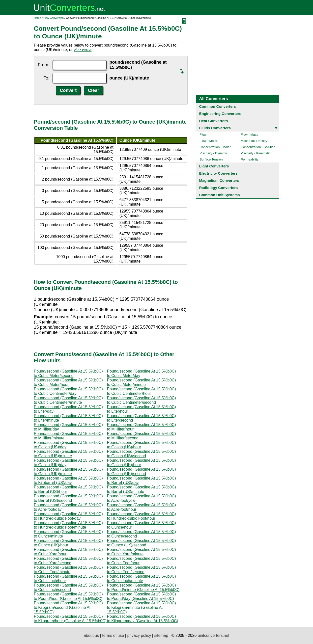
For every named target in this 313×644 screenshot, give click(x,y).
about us (91, 635)
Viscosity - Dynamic (214, 153)
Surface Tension (211, 159)
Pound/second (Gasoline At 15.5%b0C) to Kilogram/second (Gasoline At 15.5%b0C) (68, 607)
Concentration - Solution (258, 147)
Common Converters (218, 106)
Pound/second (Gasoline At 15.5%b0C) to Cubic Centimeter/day (68, 391)
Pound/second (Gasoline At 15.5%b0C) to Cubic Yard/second (68, 561)
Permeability (250, 159)
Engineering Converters (220, 114)
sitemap (161, 635)
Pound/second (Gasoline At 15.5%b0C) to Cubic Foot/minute (68, 570)
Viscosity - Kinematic (256, 153)
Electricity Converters (218, 173)
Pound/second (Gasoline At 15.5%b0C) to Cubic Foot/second (142, 570)
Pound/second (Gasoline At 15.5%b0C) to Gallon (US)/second (142, 454)
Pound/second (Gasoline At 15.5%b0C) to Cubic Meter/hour (68, 382)
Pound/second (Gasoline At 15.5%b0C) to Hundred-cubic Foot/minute (68, 525)
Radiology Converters (219, 188)
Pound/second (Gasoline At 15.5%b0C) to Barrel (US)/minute (142, 489)
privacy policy (139, 635)
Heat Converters (214, 121)
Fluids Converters (215, 128)
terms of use (113, 635)
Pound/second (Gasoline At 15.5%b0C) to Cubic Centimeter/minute (68, 400)
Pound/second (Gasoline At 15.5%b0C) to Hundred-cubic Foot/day (68, 516)
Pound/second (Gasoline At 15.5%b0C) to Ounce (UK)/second (142, 543)
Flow (203, 135)
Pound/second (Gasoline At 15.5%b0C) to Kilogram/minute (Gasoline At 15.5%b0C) (142, 607)
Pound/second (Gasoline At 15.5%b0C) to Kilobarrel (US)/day (68, 480)
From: (44, 65)
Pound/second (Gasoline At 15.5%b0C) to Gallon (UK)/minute (68, 471)
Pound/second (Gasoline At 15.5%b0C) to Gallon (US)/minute (68, 454)
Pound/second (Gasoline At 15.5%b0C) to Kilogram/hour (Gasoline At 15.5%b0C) (70, 619)
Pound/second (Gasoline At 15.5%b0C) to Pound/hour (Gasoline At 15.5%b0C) (68, 596)
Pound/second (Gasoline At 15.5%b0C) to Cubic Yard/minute (142, 552)
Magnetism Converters (219, 180)
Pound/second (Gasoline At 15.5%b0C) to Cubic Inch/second (68, 587)
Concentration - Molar (215, 147)
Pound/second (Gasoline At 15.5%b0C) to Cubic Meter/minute (142, 382)
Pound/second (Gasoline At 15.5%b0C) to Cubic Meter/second (68, 373)
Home (38, 18)
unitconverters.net (213, 635)
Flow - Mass (250, 135)
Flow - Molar (209, 141)
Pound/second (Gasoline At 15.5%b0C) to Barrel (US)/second (68, 498)
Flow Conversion (54, 18)
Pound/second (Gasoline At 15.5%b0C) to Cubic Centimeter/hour (142, 391)
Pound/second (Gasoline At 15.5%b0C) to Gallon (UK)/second (142, 471)
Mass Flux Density (254, 141)
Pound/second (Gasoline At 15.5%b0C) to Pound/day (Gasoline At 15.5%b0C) (142, 596)
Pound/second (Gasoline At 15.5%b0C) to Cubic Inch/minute (142, 578)
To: (46, 78)
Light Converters (214, 166)
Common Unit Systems (220, 195)
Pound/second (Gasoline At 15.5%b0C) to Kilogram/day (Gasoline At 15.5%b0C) (143, 619)
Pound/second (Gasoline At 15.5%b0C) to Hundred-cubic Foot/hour (142, 516)
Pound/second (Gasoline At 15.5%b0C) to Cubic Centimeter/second (142, 400)
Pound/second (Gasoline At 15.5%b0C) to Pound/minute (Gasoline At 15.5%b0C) (143, 587)
